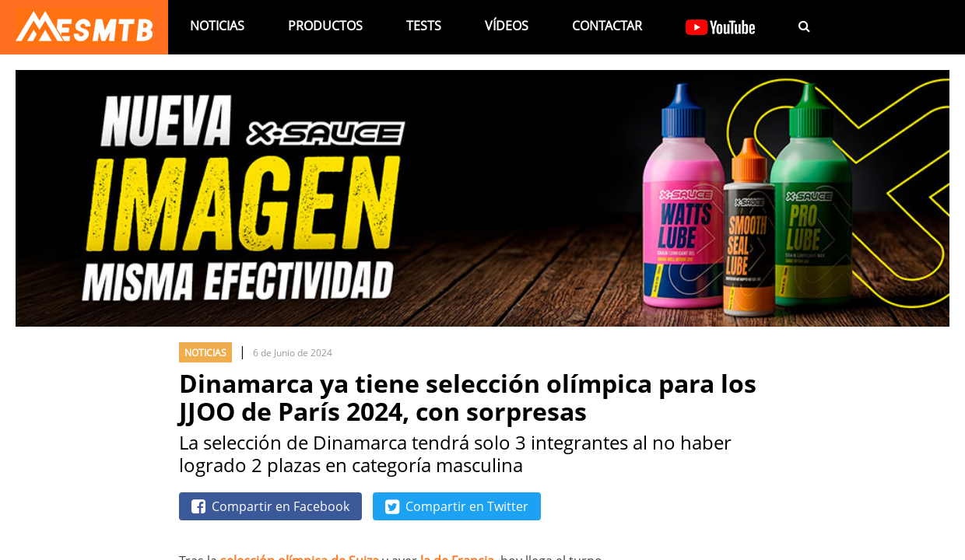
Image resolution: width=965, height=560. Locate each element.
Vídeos (507, 26)
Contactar (607, 26)
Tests (424, 26)
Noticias (217, 26)
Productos (325, 26)
